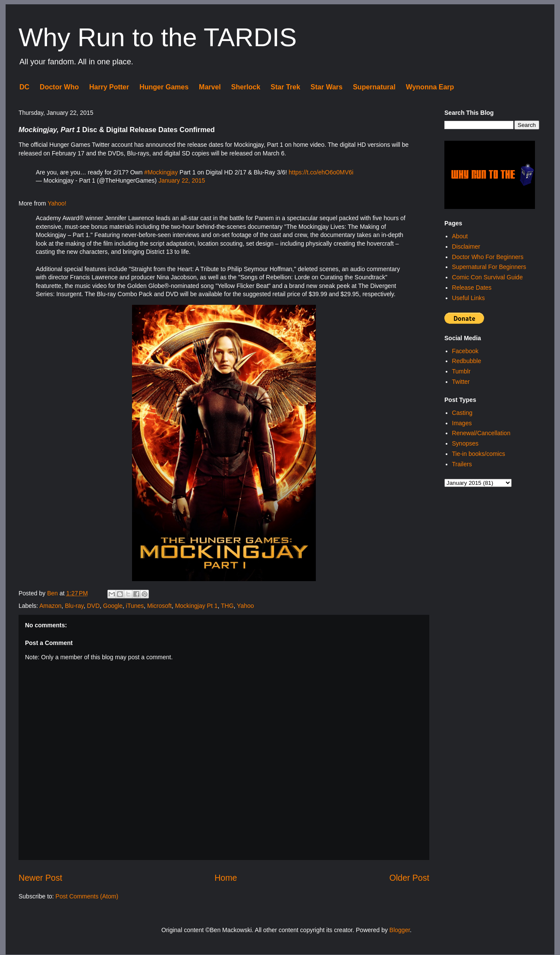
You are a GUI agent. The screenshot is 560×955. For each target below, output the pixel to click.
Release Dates (472, 288)
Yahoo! (57, 203)
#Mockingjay (161, 172)
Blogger (400, 930)
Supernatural (374, 87)
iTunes (135, 606)
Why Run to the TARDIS (158, 37)
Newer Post (40, 878)
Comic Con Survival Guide (488, 277)
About (460, 236)
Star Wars (327, 87)
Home (226, 878)
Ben (53, 593)
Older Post (409, 878)
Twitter (461, 382)
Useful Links (469, 298)
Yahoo (245, 606)
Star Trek (285, 87)
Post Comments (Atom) (87, 896)
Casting (462, 413)
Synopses (465, 443)
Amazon (50, 606)
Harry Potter (109, 87)
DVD (93, 606)
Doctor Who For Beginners (488, 257)
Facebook (465, 351)
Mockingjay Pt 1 (197, 606)
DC (24, 87)
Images (462, 423)
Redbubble (467, 361)
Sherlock (246, 87)
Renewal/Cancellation (481, 433)
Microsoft (159, 606)
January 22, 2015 (182, 180)
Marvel (210, 87)
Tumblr (461, 371)
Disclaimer (466, 247)
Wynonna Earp (430, 87)
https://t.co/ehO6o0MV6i (321, 172)
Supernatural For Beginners (489, 267)
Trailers (462, 464)
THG (227, 606)
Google (113, 606)
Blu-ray (74, 606)
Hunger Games (164, 87)
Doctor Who (59, 87)
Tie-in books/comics (479, 454)
